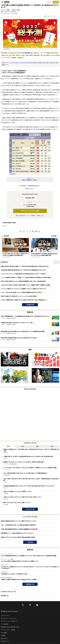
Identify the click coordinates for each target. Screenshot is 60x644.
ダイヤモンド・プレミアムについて (9, 618)
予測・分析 (7, 12)
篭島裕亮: (16, 10)
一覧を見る (30, 542)
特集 (2, 12)
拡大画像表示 (13, 174)
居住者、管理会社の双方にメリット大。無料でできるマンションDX (19, 521)
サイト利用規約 (4, 624)
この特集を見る (30, 305)
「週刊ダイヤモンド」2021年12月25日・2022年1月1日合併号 (16, 63)
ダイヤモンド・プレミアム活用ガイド (9, 621)
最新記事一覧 (30, 584)
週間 (37, 446)
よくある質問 (4, 633)
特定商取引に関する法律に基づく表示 (10, 627)
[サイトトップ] (6, 2)
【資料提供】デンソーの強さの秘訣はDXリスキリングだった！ (17, 533)
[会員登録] (56, 2)
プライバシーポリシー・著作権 (8, 630)
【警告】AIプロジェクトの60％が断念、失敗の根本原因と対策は (18, 537)
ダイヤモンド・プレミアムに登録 (30, 211)
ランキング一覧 (30, 509)
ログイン (49, 2)
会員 (52, 446)
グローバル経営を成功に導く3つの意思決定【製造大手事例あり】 (19, 525)
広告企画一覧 (5, 596)
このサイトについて (5, 616)
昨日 (23, 446)
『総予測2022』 (28, 53)
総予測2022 (14, 12)
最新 (8, 446)
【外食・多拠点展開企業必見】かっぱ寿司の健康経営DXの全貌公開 (19, 529)
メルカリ (5, 226)
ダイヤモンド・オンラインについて (9, 611)
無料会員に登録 (30, 198)
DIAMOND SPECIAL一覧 (8, 592)
